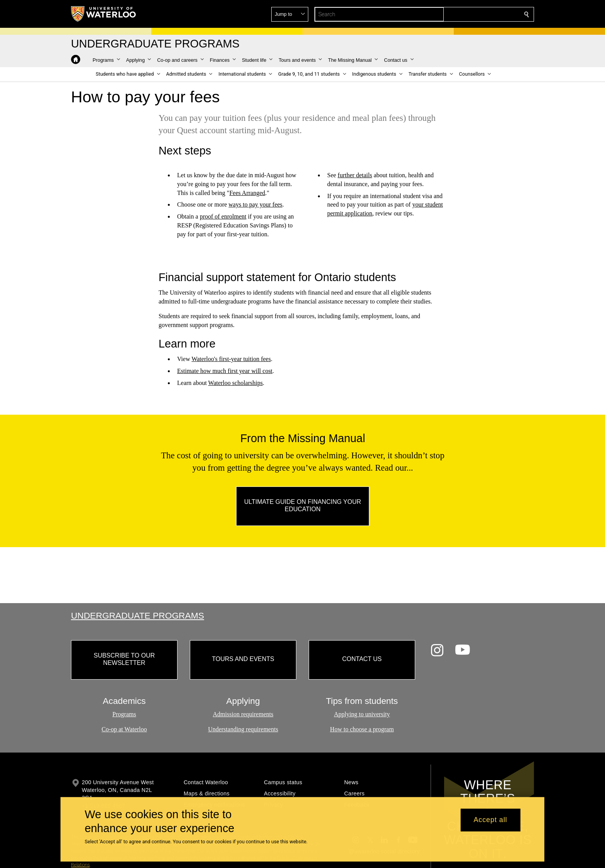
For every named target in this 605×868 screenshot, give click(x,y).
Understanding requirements (243, 729)
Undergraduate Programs (138, 615)
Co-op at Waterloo (124, 729)
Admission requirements (243, 714)
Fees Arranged (247, 192)
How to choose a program (362, 729)
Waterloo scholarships (236, 383)
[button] (471, 14)
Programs (124, 714)
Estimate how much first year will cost (225, 371)
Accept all (490, 820)
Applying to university (362, 714)
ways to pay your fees (255, 204)
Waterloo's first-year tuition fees (231, 359)
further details (355, 175)
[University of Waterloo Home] (104, 14)
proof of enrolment (223, 216)
